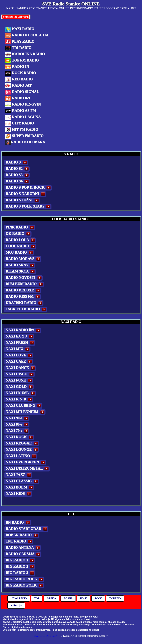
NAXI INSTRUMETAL (28, 469)
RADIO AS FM (21, 111)
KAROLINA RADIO (25, 54)
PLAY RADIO (20, 42)
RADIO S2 (18, 169)
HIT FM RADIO (22, 130)
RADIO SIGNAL (22, 92)
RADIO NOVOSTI (24, 278)
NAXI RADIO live (24, 330)
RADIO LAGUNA (23, 117)
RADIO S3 (18, 175)
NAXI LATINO (21, 456)
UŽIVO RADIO (19, 598)
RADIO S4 (18, 182)
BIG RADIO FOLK (25, 586)
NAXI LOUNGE (22, 450)
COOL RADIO (21, 246)
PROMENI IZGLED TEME (16, 17)
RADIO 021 (18, 98)
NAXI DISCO (20, 374)
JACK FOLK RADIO (26, 309)
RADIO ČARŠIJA (24, 554)
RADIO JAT (18, 86)
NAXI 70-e (18, 431)
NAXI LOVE (19, 356)
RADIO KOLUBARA (25, 142)
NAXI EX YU (20, 337)
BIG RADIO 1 (20, 561)
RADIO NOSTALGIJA (27, 35)
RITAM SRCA (21, 272)
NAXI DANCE (21, 368)
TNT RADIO (19, 542)
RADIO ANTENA (23, 548)
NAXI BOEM (20, 488)
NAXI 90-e (18, 418)
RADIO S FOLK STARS (29, 207)
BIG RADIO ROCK (25, 579)
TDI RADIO (18, 48)
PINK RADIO (20, 228)
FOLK (84, 598)
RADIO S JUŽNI (23, 200)
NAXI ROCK (20, 437)
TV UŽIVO (115, 598)
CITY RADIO (19, 124)
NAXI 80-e (18, 425)
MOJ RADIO (20, 253)
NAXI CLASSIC (22, 481)
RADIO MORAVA (24, 259)
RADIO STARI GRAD (27, 529)
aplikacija (16, 605)
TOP (37, 598)
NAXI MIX (18, 349)
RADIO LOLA (21, 240)
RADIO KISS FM (23, 297)
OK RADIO (19, 234)
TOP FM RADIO (22, 61)
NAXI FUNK (19, 381)
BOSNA (68, 598)
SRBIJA (51, 598)
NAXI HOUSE (21, 393)
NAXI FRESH (20, 343)
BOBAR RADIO (22, 535)
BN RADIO (18, 523)
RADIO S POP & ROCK (29, 188)
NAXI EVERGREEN (26, 462)
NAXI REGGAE (22, 444)
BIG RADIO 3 (20, 573)
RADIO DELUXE (23, 291)
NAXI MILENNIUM (26, 412)
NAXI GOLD (20, 387)
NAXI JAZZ (19, 475)
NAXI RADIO (20, 29)
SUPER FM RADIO (24, 136)
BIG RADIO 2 (20, 567)
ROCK (98, 598)
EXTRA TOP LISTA (46, 636)
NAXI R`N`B (19, 400)
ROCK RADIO (20, 73)
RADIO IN (17, 67)
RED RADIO (19, 80)
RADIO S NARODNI (26, 194)
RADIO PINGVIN (23, 105)
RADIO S (17, 163)
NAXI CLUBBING (24, 406)
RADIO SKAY (21, 265)
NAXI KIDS (19, 494)
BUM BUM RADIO (25, 284)
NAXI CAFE (19, 362)
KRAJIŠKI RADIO (25, 303)
